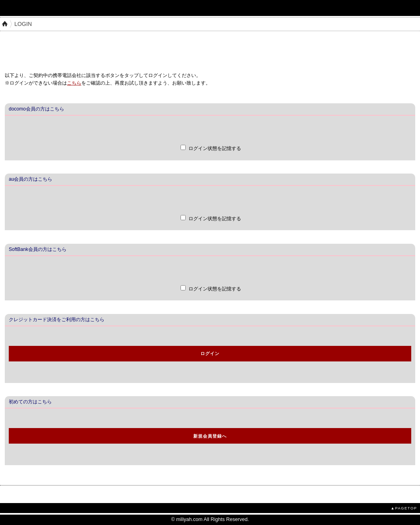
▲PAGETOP (404, 508)
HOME (5, 24)
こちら (74, 83)
